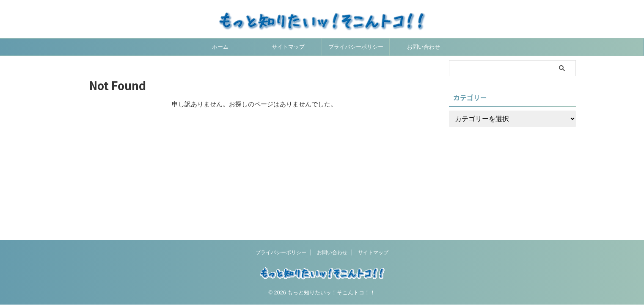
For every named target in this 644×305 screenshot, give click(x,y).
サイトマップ (288, 47)
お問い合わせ (424, 47)
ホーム (220, 47)
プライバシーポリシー (356, 47)
